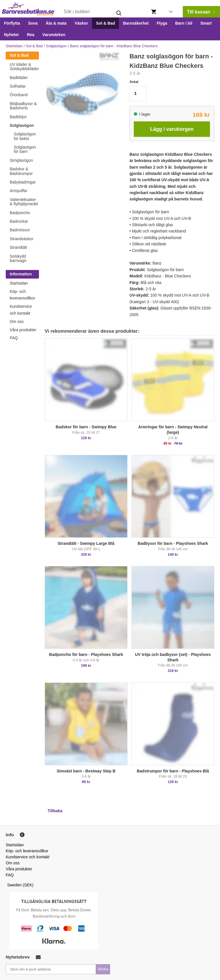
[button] (138, 94)
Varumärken (54, 35)
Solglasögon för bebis (25, 136)
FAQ (14, 338)
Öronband (19, 95)
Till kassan (201, 12)
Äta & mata (56, 23)
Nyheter (11, 35)
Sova (33, 23)
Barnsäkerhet (136, 23)
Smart (206, 23)
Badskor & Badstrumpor (21, 171)
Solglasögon (56, 46)
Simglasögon (21, 160)
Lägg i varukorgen (172, 129)
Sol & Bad (105, 23)
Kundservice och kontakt (28, 857)
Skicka (103, 969)
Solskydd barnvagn (18, 258)
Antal (134, 82)
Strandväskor (21, 239)
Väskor (81, 23)
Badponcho (20, 213)
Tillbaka (55, 811)
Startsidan (14, 46)
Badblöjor (18, 117)
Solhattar (18, 86)
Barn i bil (184, 23)
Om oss (17, 322)
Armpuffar (18, 191)
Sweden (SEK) (20, 885)
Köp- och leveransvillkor (27, 851)
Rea (31, 35)
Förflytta (12, 23)
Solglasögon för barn (25, 149)
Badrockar (19, 221)
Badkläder (19, 78)
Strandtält (18, 247)
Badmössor (20, 230)
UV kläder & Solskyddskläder (24, 67)
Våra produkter (23, 330)
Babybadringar (23, 182)
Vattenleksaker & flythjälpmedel (24, 202)
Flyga (162, 23)
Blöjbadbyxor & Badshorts (23, 106)
